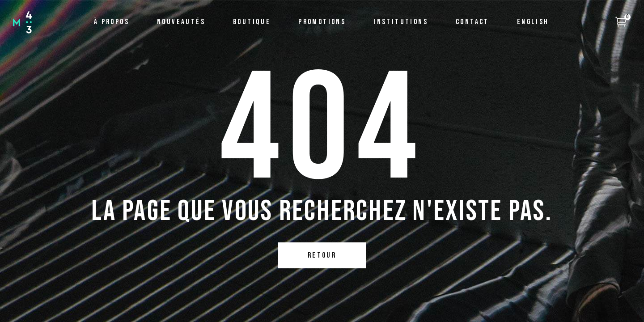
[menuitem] (533, 22)
